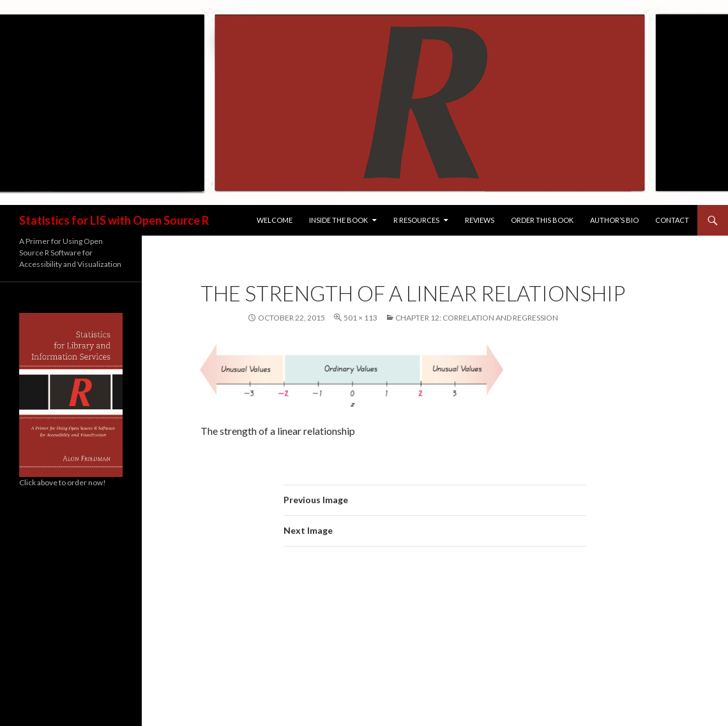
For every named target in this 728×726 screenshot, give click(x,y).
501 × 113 (360, 318)
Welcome (275, 220)
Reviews (480, 220)
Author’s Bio (614, 220)
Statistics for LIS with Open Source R (114, 220)
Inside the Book (338, 220)
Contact (672, 220)
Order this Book (542, 220)
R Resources (416, 220)
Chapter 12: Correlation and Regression (477, 318)
